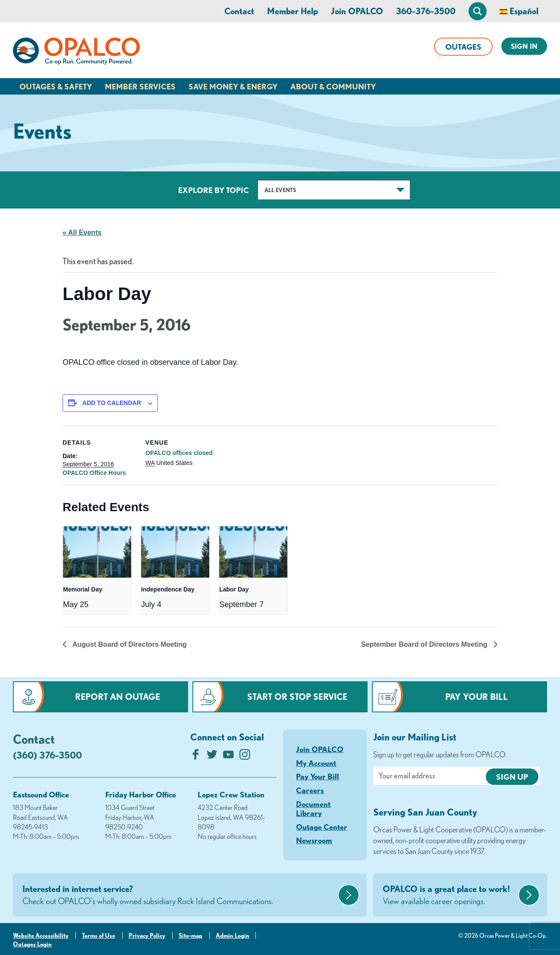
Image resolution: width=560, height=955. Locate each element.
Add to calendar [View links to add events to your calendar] (112, 403)
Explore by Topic (214, 190)
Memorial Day (83, 589)
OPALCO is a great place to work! (449, 895)
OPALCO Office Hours (94, 473)
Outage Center (322, 827)
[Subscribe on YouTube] (228, 757)
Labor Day (234, 589)
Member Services (140, 86)
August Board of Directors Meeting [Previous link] (129, 644)
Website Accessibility (41, 936)
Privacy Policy (147, 936)
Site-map (190, 936)
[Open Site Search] (478, 11)
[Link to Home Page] (76, 53)
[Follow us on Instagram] (245, 757)
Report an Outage (118, 697)
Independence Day (168, 589)
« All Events (82, 232)
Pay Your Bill (477, 697)
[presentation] (97, 552)
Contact (239, 11)
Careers (310, 790)
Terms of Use (99, 936)
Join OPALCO (357, 11)
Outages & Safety (56, 86)
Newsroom (314, 840)
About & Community (333, 86)
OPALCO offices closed (179, 453)
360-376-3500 (426, 11)
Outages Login (32, 944)
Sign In (524, 46)
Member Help (293, 11)
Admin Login (233, 936)
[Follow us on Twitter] (212, 757)
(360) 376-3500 (47, 755)
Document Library (313, 809)
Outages (463, 47)
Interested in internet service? (179, 895)
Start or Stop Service (297, 697)
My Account (316, 763)
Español (524, 11)
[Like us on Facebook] (196, 757)
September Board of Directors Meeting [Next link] (425, 644)
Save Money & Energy (233, 86)
